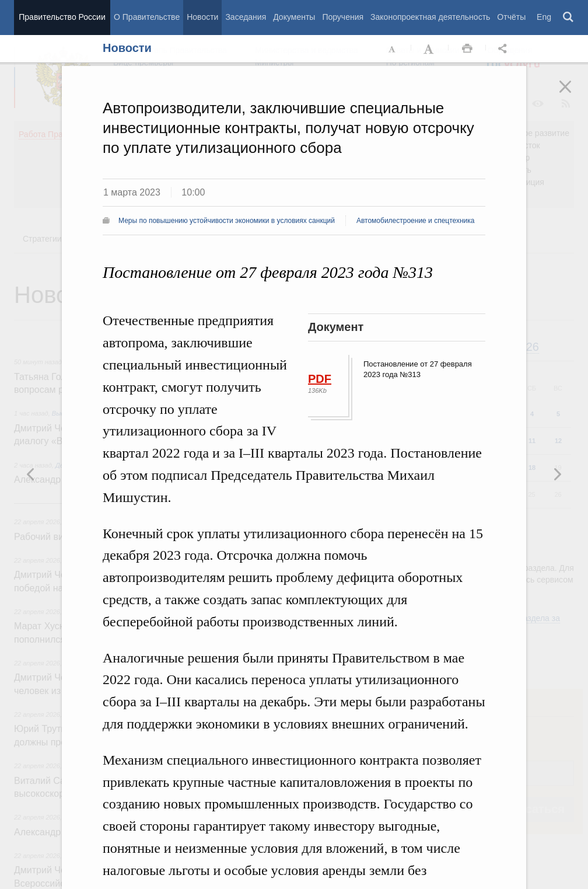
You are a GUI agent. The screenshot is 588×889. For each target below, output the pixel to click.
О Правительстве (147, 17)
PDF (320, 379)
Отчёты (511, 17)
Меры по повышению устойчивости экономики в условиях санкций (227, 221)
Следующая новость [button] (31, 474)
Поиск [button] (569, 18)
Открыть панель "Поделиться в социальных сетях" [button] (505, 49)
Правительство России (62, 17)
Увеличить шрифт (430, 49)
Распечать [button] (467, 49)
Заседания (246, 17)
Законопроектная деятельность (430, 17)
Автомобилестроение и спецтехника (416, 221)
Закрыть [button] (573, 95)
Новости (202, 17)
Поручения (343, 17)
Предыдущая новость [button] (557, 474)
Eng (544, 17)
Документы (294, 17)
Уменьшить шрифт (393, 49)
